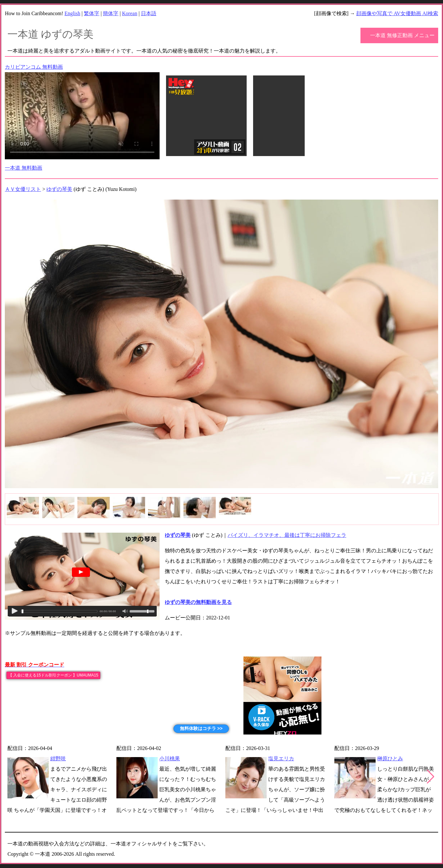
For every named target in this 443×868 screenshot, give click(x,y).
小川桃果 (170, 759)
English (72, 13)
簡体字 (111, 13)
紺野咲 (58, 759)
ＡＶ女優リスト (23, 189)
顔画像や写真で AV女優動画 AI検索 (397, 13)
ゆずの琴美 (59, 189)
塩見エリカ (281, 759)
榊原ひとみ (390, 759)
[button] (431, 777)
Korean (130, 13)
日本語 (149, 13)
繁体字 (92, 13)
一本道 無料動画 (24, 168)
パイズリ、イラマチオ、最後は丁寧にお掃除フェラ (287, 535)
